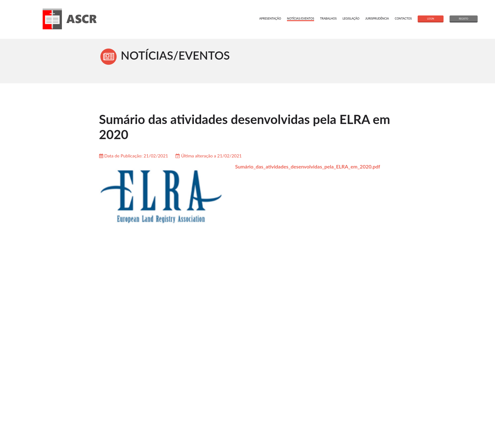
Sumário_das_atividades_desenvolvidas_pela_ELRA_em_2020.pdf (308, 166)
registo (464, 19)
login (431, 19)
